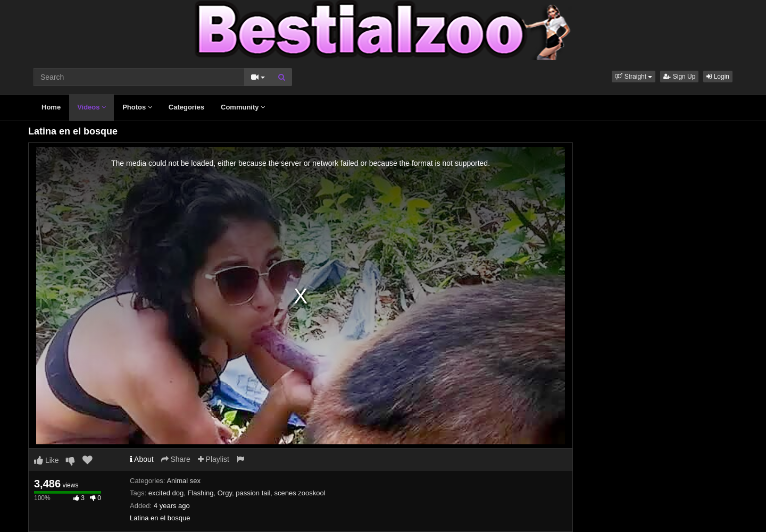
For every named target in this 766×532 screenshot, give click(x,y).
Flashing (200, 493)
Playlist (214, 459)
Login (718, 77)
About (142, 459)
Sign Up (679, 77)
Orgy (225, 493)
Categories (186, 107)
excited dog (166, 493)
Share (176, 459)
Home (51, 107)
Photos (137, 107)
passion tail (253, 493)
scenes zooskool (300, 493)
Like (47, 460)
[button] (634, 77)
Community (243, 107)
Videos (91, 107)
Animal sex (184, 481)
